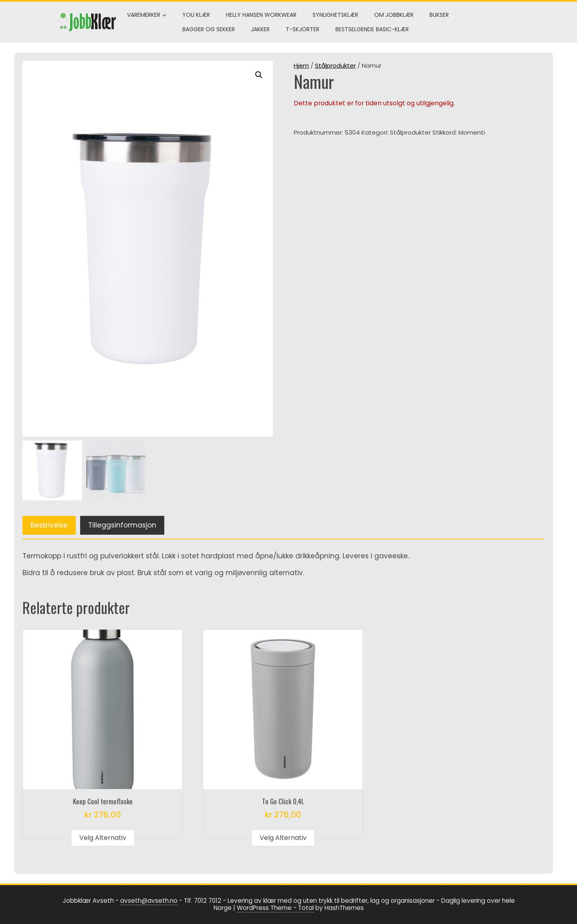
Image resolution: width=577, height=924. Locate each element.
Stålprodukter (335, 65)
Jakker (260, 29)
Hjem (301, 65)
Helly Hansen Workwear (261, 15)
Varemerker (147, 15)
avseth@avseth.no (149, 901)
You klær (196, 15)
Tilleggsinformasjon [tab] (122, 525)
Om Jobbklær (394, 15)
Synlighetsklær (335, 15)
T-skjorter (303, 29)
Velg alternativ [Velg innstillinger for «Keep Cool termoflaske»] (103, 838)
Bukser (439, 15)
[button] (259, 75)
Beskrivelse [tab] (49, 525)
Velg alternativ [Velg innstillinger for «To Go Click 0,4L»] (283, 838)
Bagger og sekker (209, 29)
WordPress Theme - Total (275, 908)
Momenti (472, 132)
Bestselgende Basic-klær (372, 29)
